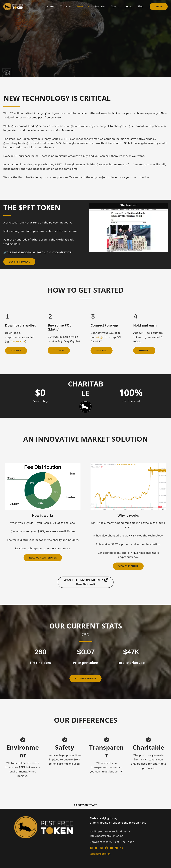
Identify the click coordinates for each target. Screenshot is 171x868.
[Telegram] (106, 848)
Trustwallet (18, 341)
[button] (85, 678)
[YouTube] (111, 848)
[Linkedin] (116, 848)
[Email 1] (121, 848)
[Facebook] (91, 848)
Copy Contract (85, 805)
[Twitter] (96, 848)
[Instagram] (101, 848)
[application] (88, 7)
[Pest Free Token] (13, 6)
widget (100, 337)
